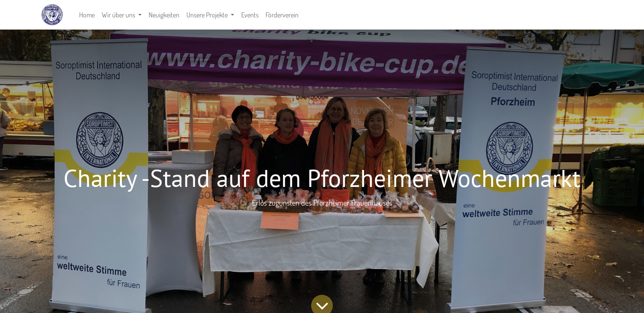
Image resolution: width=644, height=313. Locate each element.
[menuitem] (87, 15)
